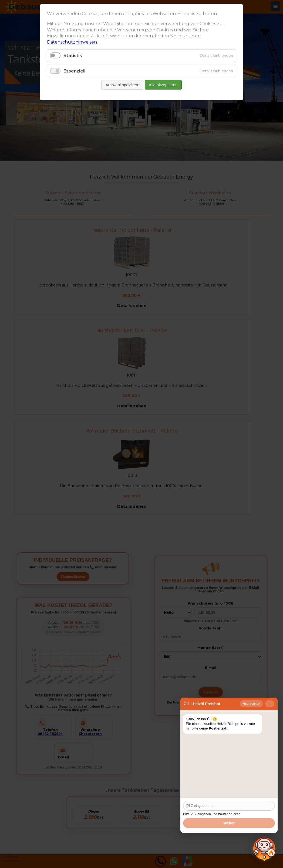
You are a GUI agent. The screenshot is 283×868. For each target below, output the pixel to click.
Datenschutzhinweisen (72, 42)
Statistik (73, 56)
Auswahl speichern (122, 85)
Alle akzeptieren (163, 85)
